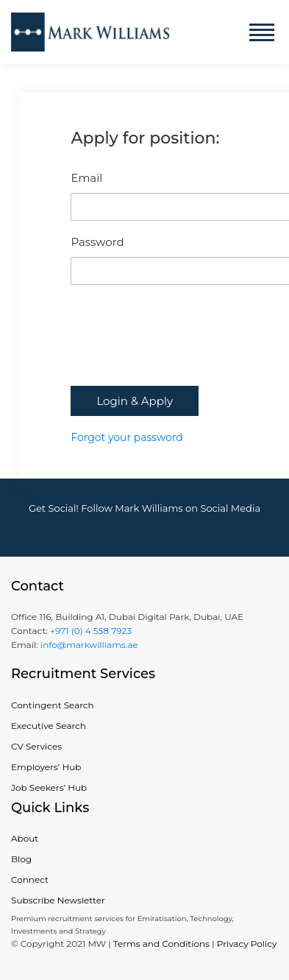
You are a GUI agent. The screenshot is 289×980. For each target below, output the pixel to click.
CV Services (36, 746)
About (25, 838)
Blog (21, 859)
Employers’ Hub (46, 767)
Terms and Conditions (161, 944)
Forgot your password (126, 437)
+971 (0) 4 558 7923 (91, 631)
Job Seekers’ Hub (49, 787)
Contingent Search (53, 705)
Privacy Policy (247, 944)
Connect (30, 879)
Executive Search (49, 726)
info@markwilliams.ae (88, 645)
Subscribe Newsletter (58, 900)
